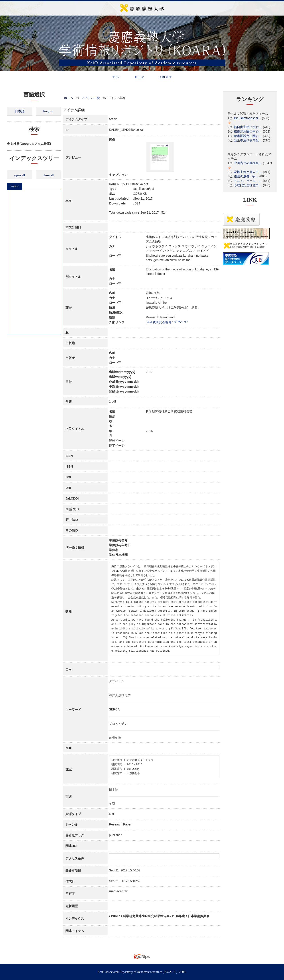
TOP (116, 77)
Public (15, 186)
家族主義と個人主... (248, 172)
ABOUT (165, 77)
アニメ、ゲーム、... (248, 181)
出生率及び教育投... (248, 140)
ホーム (69, 98)
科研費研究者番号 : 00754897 (167, 322)
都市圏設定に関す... (248, 136)
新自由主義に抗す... (248, 127)
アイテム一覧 (91, 98)
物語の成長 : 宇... (246, 176)
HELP (139, 77)
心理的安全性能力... (248, 185)
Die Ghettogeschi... (247, 118)
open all (20, 175)
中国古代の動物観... (248, 163)
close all (48, 175)
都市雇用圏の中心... (248, 131)
